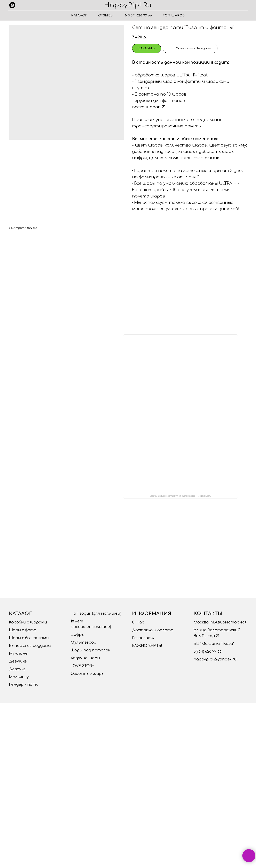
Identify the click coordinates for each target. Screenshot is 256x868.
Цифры (78, 635)
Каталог (79, 16)
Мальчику (19, 677)
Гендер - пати (24, 684)
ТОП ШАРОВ (174, 16)
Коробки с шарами (28, 622)
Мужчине (18, 653)
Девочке (17, 669)
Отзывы (106, 16)
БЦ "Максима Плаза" (214, 644)
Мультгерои (83, 642)
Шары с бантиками (29, 638)
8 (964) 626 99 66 (138, 16)
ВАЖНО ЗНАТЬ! (147, 646)
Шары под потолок (90, 650)
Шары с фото (23, 630)
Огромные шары (87, 674)
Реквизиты (143, 638)
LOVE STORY (82, 666)
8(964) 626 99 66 (208, 651)
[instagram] (12, 5)
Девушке (18, 661)
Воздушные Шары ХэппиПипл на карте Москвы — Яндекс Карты (181, 496)
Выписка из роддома (30, 646)
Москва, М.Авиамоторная (220, 622)
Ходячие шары (85, 658)
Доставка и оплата (153, 630)
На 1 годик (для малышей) (96, 613)
